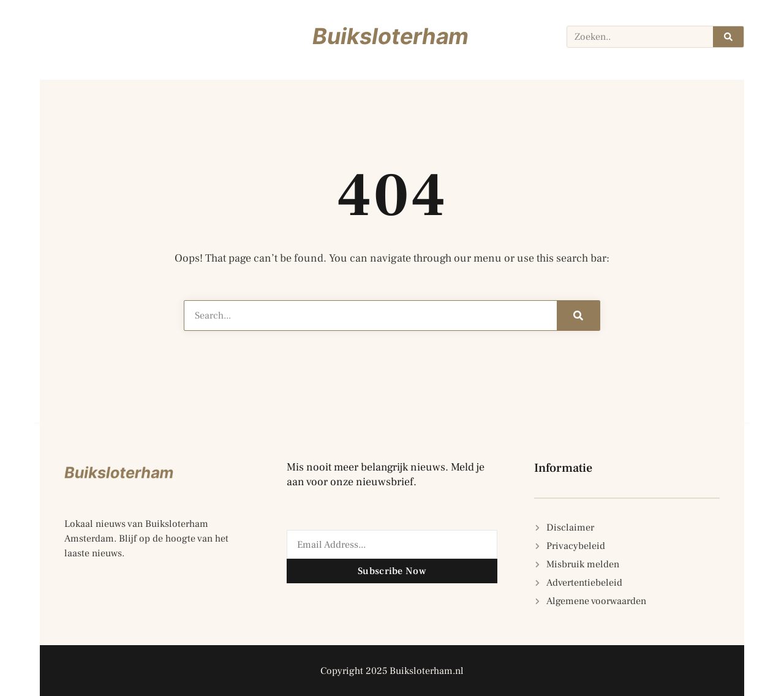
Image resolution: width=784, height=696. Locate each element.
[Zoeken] (728, 37)
